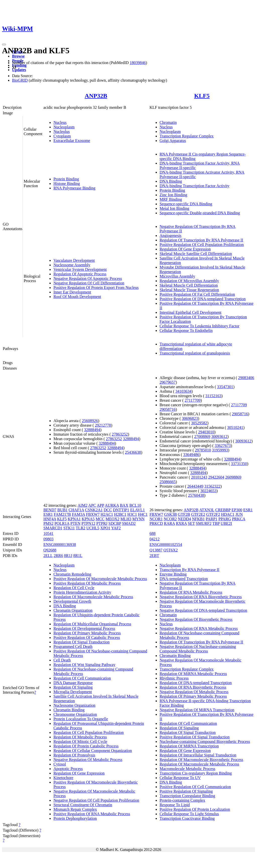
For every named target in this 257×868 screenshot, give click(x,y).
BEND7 (50, 510)
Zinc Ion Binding (173, 195)
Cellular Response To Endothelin (186, 330)
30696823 (190, 418)
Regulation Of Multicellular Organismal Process (92, 624)
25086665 (168, 482)
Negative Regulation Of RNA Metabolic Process (199, 628)
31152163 (213, 396)
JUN (239, 514)
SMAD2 (129, 523)
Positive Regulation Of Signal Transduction (195, 737)
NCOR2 (170, 519)
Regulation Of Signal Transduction (82, 642)
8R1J (68, 556)
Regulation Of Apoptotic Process (80, 274)
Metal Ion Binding (174, 208)
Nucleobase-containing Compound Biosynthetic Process (205, 742)
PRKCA (238, 519)
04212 (155, 539)
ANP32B (96, 96)
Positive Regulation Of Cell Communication (195, 787)
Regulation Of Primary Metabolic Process (87, 633)
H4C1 (143, 514)
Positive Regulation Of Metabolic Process (87, 583)
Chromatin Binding (69, 710)
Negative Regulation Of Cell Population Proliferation (96, 800)
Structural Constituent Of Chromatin (83, 805)
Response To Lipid (175, 805)
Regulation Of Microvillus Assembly (189, 281)
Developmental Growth (72, 601)
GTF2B (184, 514)
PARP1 (212, 519)
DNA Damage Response (73, 683)
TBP (216, 523)
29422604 (216, 477)
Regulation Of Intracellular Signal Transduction (198, 755)
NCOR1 (156, 519)
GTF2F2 (213, 514)
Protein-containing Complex (182, 800)
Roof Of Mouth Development (77, 297)
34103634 (183, 391)
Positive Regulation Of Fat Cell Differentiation (197, 294)
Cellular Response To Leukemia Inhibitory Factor (200, 326)
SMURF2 (204, 523)
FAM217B (62, 514)
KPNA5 (88, 519)
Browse (18, 56)
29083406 (246, 378)
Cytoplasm (62, 136)
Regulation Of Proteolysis (74, 755)
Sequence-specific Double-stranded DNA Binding (200, 213)
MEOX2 (113, 519)
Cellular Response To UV (180, 778)
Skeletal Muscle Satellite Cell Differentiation (196, 254)
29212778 (103, 425)
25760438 (196, 495)
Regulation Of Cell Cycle (74, 588)
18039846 (138, 63)
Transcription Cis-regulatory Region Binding (196, 773)
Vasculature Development (74, 260)
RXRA (181, 523)
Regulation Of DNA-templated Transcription (196, 683)
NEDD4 (184, 519)
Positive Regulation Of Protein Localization (195, 809)
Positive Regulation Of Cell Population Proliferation (202, 245)
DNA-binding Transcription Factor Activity (195, 186)
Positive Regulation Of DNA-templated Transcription (203, 299)
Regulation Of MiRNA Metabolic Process (193, 674)
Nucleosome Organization (74, 705)
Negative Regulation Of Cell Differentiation (89, 283)
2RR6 (58, 556)
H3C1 (132, 514)
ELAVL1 (138, 510)
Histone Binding (67, 184)
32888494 (92, 430)
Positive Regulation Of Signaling (186, 791)
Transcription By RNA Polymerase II (190, 570)
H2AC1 (107, 514)
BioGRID (20, 80)
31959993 (220, 450)
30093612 (219, 437)
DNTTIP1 (121, 510)
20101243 (199, 477)
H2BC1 (120, 514)
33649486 (191, 455)
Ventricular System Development (80, 269)
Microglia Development (73, 692)
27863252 (120, 434)
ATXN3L (207, 510)
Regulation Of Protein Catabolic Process (86, 746)
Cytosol (60, 764)
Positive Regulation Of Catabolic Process (87, 637)
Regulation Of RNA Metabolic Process (191, 592)
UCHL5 (93, 528)
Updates (19, 70)
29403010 (206, 432)
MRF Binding (171, 199)
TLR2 (81, 528)
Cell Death (62, 660)
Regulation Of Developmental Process (84, 628)
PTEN (76, 523)
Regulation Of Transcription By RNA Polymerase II (201, 240)
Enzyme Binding (173, 574)
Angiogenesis (171, 236)
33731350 (239, 464)
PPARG (225, 519)
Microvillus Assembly (177, 276)
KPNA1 (74, 519)
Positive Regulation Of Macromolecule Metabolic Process (100, 579)
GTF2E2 (198, 514)
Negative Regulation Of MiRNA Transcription (197, 710)
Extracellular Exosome (72, 141)
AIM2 (82, 505)
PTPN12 (88, 523)
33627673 (223, 446)
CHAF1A (76, 510)
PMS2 (48, 523)
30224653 (208, 491)
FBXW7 (93, 514)
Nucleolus (62, 132)
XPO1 (105, 528)
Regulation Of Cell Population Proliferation (89, 732)
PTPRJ (102, 523)
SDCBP (115, 523)
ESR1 (48, 514)
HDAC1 (228, 514)
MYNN (138, 519)
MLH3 (126, 519)
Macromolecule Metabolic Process (187, 769)
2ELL (48, 556)
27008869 (202, 437)
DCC (108, 510)
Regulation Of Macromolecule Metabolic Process (93, 597)
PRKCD (156, 523)
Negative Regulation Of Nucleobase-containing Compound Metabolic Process (198, 649)
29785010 (203, 450)
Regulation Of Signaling (73, 687)
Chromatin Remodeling (72, 574)
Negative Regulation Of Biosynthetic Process (196, 619)
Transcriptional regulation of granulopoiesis (195, 353)
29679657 (168, 382)
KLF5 (202, 96)
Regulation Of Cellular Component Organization (93, 751)
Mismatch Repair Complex (75, 809)
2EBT (154, 556)
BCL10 (135, 505)
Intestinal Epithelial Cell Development (191, 312)
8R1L (78, 556)
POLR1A (62, 523)
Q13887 (156, 550)
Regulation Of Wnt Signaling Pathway (84, 665)
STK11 (69, 528)
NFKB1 (198, 519)
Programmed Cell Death (73, 647)
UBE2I (226, 523)
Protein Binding (66, 179)
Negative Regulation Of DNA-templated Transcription (203, 610)
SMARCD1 (53, 528)
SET (191, 523)
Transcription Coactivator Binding (187, 818)
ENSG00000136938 (60, 545)
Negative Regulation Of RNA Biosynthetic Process (201, 597)
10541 (48, 533)
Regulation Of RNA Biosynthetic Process (193, 687)
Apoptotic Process (68, 769)
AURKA (112, 505)
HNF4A (50, 519)
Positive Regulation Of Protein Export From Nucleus (96, 288)
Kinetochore (63, 778)
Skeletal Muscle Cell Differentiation (189, 285)
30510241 (235, 427)
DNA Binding (171, 181)
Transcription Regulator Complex (187, 136)
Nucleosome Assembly (72, 265)
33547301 (225, 387)
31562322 (212, 486)
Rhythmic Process (174, 678)
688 (153, 533)
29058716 (168, 409)
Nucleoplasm (64, 127)
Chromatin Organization (73, 610)
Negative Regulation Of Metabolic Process (88, 760)
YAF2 (116, 528)
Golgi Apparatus (173, 141)
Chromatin (168, 122)
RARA (169, 523)
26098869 (233, 477)
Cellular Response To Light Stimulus (189, 814)
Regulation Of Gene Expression (185, 249)
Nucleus (60, 122)
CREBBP (223, 510)
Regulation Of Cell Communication (82, 678)
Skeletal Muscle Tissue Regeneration (189, 290)
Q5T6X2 (171, 550)
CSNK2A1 (94, 510)
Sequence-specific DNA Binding (186, 204)
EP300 (237, 510)
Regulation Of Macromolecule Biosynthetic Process (201, 760)
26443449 (195, 486)
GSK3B (171, 514)
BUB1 (62, 510)
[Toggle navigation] (4, 44)
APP (101, 505)
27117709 (193, 400)
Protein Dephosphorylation (75, 818)
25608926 (90, 421)
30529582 (199, 423)
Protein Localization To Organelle (81, 719)
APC (92, 505)
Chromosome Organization (75, 714)
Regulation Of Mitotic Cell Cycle (80, 742)
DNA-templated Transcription (184, 579)
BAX (124, 505)
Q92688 (50, 550)
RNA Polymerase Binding (74, 188)
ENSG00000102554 (166, 545)
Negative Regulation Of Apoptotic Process (88, 278)
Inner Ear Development (72, 292)
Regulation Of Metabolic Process (80, 737)
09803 (48, 539)
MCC (100, 519)
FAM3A (78, 514)
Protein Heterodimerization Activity (82, 592)
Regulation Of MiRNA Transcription (189, 746)
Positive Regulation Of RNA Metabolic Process (92, 814)
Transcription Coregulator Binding (187, 796)
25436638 (133, 452)
